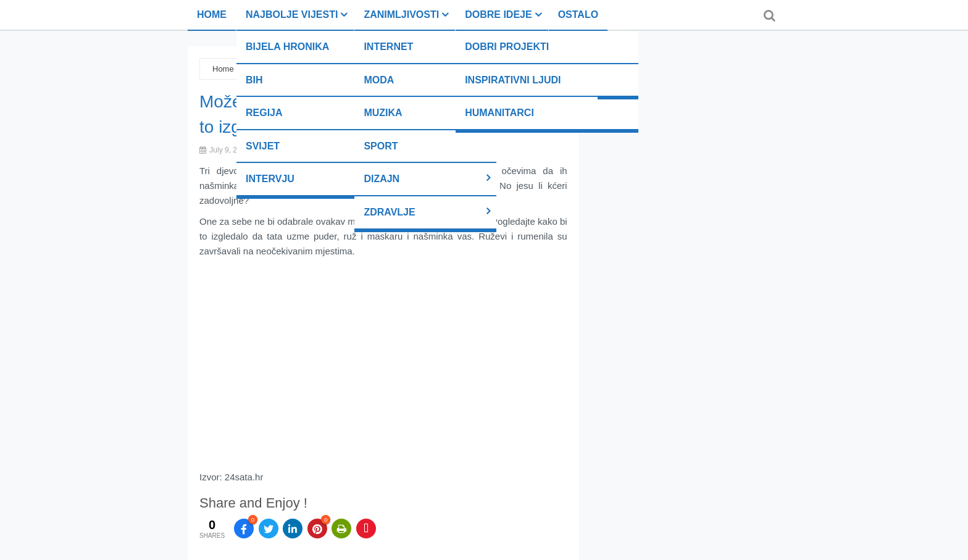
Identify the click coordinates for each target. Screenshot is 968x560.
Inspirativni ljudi (513, 80)
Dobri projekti (507, 47)
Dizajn (382, 179)
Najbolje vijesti (292, 15)
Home (212, 15)
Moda (379, 80)
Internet (388, 47)
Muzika (383, 113)
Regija (264, 113)
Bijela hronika (287, 47)
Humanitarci (499, 113)
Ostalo (578, 15)
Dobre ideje (498, 15)
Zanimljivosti (401, 15)
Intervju (270, 179)
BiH (254, 80)
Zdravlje (389, 212)
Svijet (263, 146)
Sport (381, 146)
